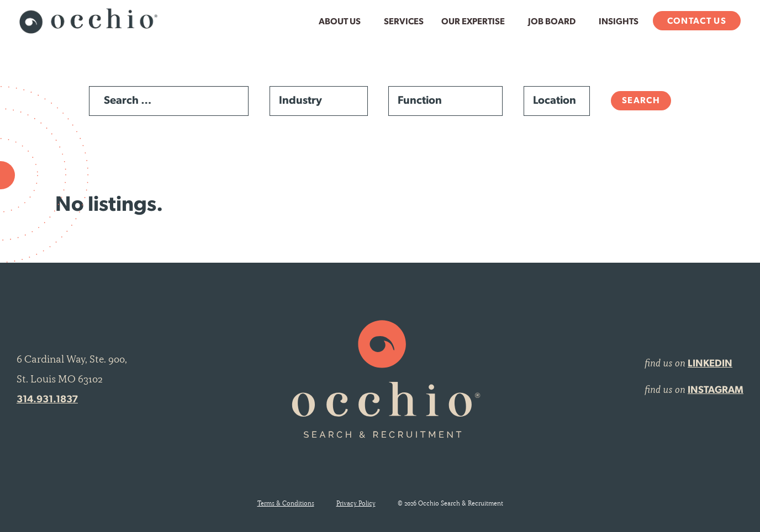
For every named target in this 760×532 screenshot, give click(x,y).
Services (404, 22)
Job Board (552, 22)
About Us (340, 22)
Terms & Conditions (286, 503)
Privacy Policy (356, 503)
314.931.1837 (47, 400)
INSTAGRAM (716, 390)
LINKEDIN (710, 364)
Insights (619, 22)
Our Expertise (473, 22)
